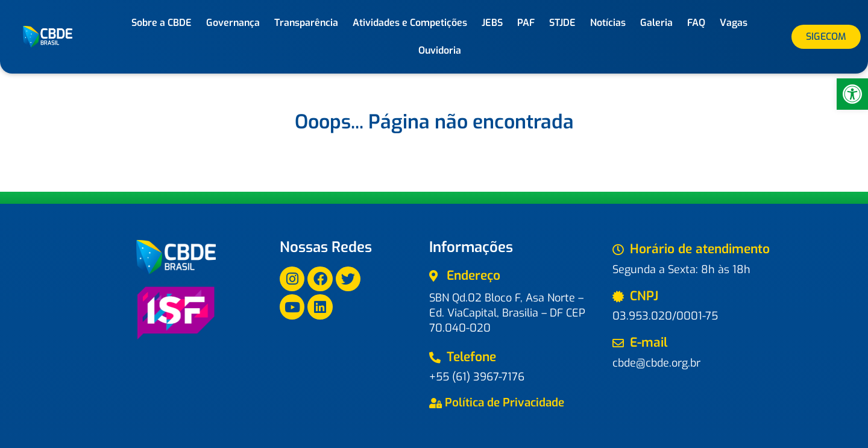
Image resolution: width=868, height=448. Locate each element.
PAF (526, 23)
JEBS (492, 23)
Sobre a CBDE (162, 23)
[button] (852, 94)
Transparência (306, 23)
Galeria (656, 23)
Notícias (608, 23)
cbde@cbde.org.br (656, 363)
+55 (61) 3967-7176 (477, 377)
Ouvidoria (440, 50)
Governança (233, 23)
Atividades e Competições (410, 23)
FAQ (696, 23)
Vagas (734, 23)
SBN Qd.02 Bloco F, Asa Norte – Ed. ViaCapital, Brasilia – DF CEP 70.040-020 (507, 313)
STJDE (562, 23)
